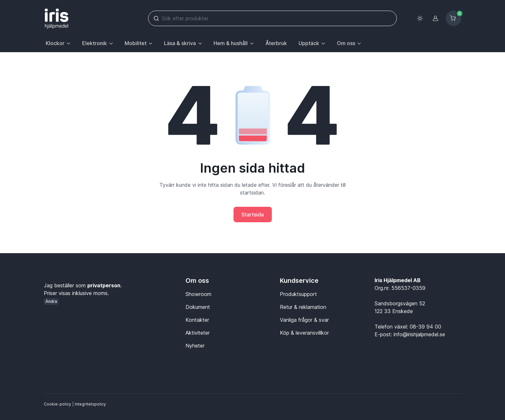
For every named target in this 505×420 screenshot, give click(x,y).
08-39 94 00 (425, 327)
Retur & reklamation (303, 307)
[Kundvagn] (453, 18)
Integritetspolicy (90, 404)
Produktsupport (298, 294)
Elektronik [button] (95, 43)
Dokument (198, 307)
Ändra (51, 301)
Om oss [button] (346, 43)
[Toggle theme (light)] (420, 18)
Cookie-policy (57, 404)
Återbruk (276, 43)
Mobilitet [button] (136, 43)
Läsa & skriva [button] (180, 43)
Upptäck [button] (309, 43)
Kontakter (197, 320)
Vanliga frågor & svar (304, 320)
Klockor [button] (55, 43)
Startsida (253, 215)
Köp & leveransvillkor (304, 333)
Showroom (198, 294)
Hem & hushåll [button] (231, 43)
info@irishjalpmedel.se (419, 334)
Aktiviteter (198, 333)
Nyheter (195, 346)
